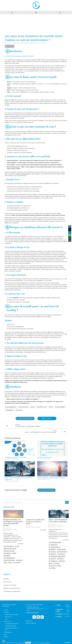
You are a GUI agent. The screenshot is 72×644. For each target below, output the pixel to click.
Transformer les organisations (12, 591)
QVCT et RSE (7, 582)
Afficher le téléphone (32, 612)
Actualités (6, 579)
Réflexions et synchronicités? (12, 588)
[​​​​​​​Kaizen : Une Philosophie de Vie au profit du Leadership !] (59, 514)
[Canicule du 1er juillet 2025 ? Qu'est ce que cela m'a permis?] (36, 514)
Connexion (67, 642)
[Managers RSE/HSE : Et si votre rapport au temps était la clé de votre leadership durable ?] (13, 514)
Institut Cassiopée (45, 643)
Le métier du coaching (10, 585)
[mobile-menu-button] (60, 12)
